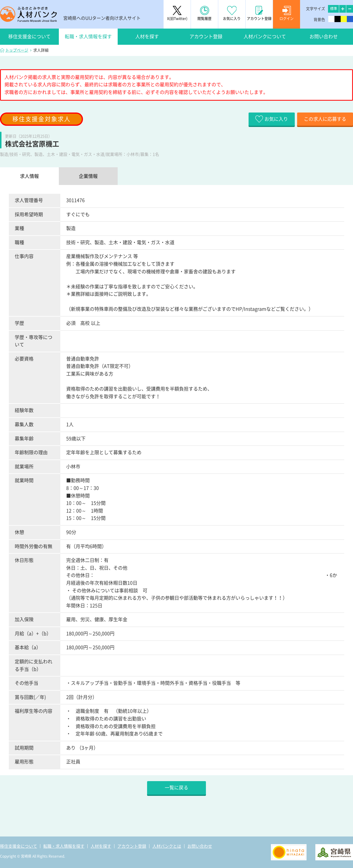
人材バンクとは (167, 846)
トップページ (17, 50)
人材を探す (147, 37)
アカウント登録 (206, 37)
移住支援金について (29, 37)
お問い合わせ (324, 37)
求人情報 (29, 176)
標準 (334, 9)
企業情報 (88, 176)
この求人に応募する (325, 119)
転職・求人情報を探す (88, 37)
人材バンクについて (265, 37)
